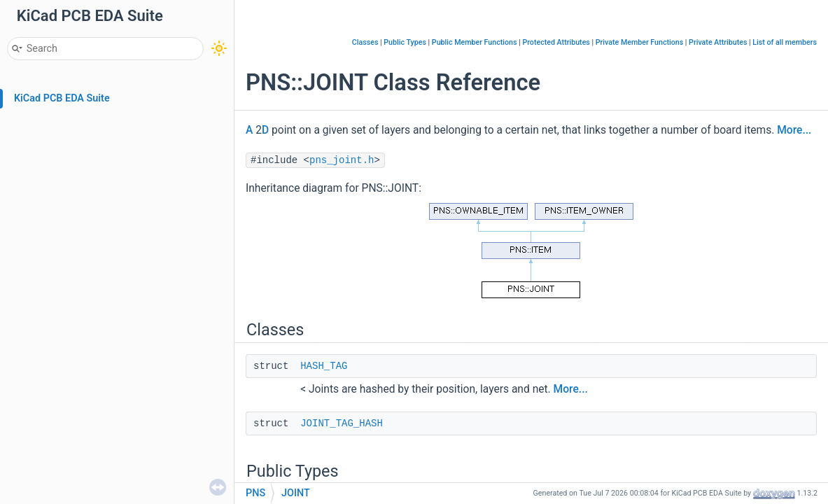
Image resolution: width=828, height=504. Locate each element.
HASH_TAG (324, 366)
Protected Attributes (556, 42)
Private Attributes (718, 42)
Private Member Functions (639, 42)
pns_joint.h (342, 160)
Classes (365, 42)
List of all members (785, 42)
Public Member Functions (475, 42)
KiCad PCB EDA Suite (62, 98)
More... (794, 130)
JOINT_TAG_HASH (342, 423)
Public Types (405, 42)
